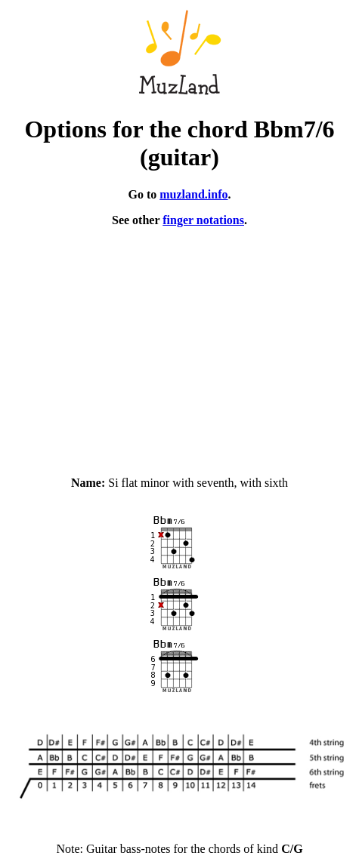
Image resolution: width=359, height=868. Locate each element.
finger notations (203, 220)
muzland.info (193, 194)
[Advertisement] (179, 345)
